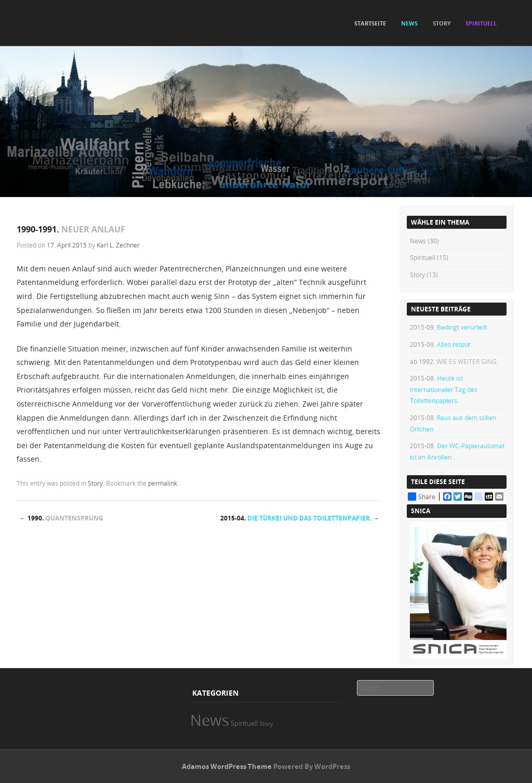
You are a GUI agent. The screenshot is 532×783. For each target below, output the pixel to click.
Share (422, 497)
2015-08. (444, 389)
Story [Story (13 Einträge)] (266, 724)
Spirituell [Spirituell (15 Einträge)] (244, 723)
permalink (163, 483)
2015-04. (300, 518)
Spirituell (423, 257)
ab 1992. (454, 361)
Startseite (370, 23)
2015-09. (449, 327)
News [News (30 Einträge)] (210, 720)
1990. (62, 518)
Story (95, 483)
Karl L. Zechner (118, 245)
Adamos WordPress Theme (227, 766)
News (418, 241)
